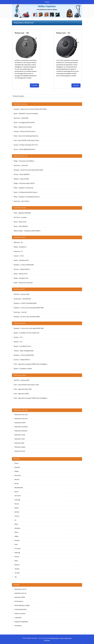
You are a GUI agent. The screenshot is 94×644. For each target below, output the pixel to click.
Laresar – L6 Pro (19, 256)
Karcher (17, 512)
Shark (16, 561)
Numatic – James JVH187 (21, 179)
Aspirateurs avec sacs (21, 414)
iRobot (17, 508)
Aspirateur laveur (20, 323)
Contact (62, 638)
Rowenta (17, 467)
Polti (16, 544)
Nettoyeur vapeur (20, 375)
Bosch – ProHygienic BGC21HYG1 (24, 122)
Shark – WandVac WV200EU (22, 213)
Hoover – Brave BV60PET (22, 174)
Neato (16, 532)
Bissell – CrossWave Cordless (23, 369)
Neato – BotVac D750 (21, 274)
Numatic (17, 540)
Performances (19, 601)
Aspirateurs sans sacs (21, 418)
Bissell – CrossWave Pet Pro (22, 346)
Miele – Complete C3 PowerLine (24, 188)
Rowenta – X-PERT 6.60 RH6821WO (25, 303)
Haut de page (68, 638)
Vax (16, 577)
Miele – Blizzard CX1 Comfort (23, 127)
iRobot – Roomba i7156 (21, 278)
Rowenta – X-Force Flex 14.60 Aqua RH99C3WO (29, 308)
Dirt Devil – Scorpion (20, 217)
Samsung (17, 553)
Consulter (34, 85)
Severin (17, 557)
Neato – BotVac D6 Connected (23, 283)
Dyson (17, 463)
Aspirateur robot (20, 237)
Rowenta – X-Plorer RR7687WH (24, 265)
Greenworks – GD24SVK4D (22, 299)
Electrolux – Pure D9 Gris (22, 201)
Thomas (17, 569)
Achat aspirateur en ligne (22, 605)
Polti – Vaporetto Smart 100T (23, 389)
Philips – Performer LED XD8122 (24, 161)
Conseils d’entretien (21, 609)
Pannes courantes (20, 613)
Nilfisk (16, 536)
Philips (17, 471)
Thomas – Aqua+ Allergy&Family (24, 351)
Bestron (17, 479)
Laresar (17, 516)
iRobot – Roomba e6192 (21, 260)
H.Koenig (17, 500)
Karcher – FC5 (18, 337)
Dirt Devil (18, 496)
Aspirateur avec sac (21, 156)
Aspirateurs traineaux (21, 427)
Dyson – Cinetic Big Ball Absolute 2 (25, 149)
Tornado (17, 573)
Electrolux (18, 475)
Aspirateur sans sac (20, 104)
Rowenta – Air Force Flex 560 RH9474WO (27, 317)
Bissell (17, 484)
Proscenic (18, 548)
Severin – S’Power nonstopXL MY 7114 (26, 145)
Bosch (16, 492)
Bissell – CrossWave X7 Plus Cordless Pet (27, 333)
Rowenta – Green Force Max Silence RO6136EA (28, 170)
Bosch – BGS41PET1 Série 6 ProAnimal (26, 114)
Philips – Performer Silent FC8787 (24, 183)
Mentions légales (54, 638)
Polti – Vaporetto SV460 (21, 394)
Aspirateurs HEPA (20, 423)
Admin (47, 640)
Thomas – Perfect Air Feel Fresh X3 (25, 131)
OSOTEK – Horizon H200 (22, 294)
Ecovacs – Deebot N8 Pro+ (22, 269)
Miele (16, 524)
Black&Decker (19, 488)
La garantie (18, 617)
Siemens (17, 565)
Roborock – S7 (63, 33)
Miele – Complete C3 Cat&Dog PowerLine (27, 197)
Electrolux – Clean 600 (21, 165)
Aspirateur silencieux (21, 431)
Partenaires (18, 626)
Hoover (17, 504)
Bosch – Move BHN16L (21, 226)
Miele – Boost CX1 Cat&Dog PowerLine (26, 136)
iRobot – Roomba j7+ (20, 247)
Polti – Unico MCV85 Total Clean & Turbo (26, 140)
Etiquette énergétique (21, 622)
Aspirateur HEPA (20, 597)
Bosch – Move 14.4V (20, 222)
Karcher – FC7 (18, 342)
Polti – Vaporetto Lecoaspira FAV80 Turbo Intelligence (31, 364)
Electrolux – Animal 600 (21, 118)
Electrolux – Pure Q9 (20, 312)
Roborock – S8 (22, 33)
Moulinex (17, 528)
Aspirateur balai (19, 289)
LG (15, 520)
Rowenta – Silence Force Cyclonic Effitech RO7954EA (30, 109)
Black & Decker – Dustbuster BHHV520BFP (27, 231)
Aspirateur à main (20, 208)
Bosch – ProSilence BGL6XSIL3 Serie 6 (26, 192)
